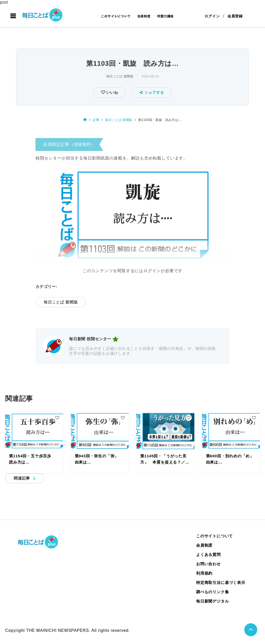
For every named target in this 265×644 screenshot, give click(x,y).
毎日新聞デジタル (212, 601)
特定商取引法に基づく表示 (221, 583)
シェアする (152, 92)
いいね (111, 92)
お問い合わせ (208, 564)
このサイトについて (116, 16)
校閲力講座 (165, 16)
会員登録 (235, 16)
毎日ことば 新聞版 (120, 76)
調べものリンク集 (212, 592)
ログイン (212, 16)
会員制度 (144, 16)
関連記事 (22, 478)
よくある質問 (208, 555)
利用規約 (204, 573)
